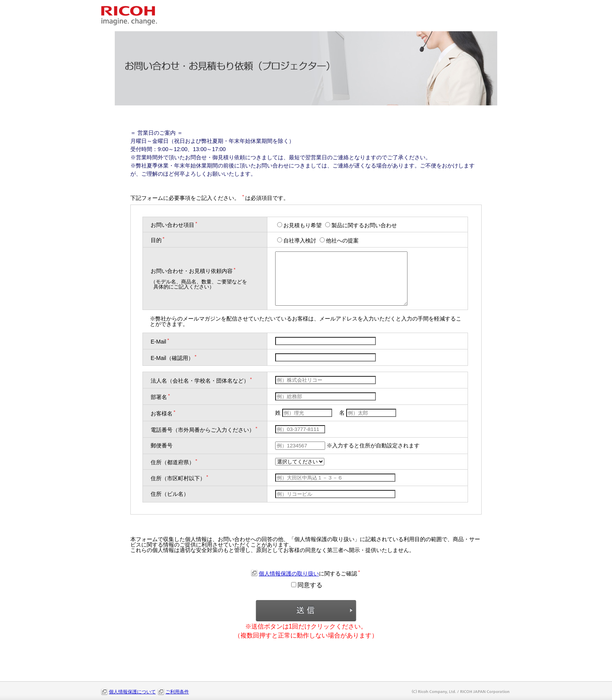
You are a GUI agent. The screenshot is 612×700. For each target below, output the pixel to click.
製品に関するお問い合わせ (361, 225)
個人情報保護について (132, 692)
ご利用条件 (177, 692)
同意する (307, 585)
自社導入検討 (297, 240)
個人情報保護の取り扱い (289, 574)
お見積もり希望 (300, 225)
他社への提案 (339, 240)
